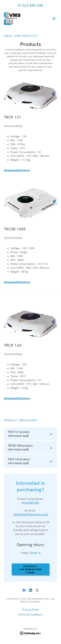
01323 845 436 (30, 503)
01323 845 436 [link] (30, 5)
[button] (54, 18)
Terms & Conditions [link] (31, 615)
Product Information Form (30, 569)
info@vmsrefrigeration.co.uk (31, 514)
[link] (12, 18)
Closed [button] (33, 553)
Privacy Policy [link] (31, 610)
